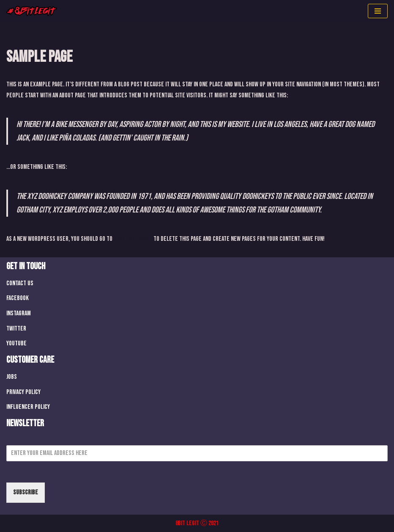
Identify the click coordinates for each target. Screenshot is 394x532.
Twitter (16, 329)
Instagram (19, 313)
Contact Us (20, 283)
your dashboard (133, 239)
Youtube (16, 343)
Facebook (18, 298)
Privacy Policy (23, 392)
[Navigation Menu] (378, 11)
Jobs (12, 377)
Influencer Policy (28, 407)
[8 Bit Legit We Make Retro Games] (32, 11)
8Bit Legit (187, 523)
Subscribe (26, 492)
